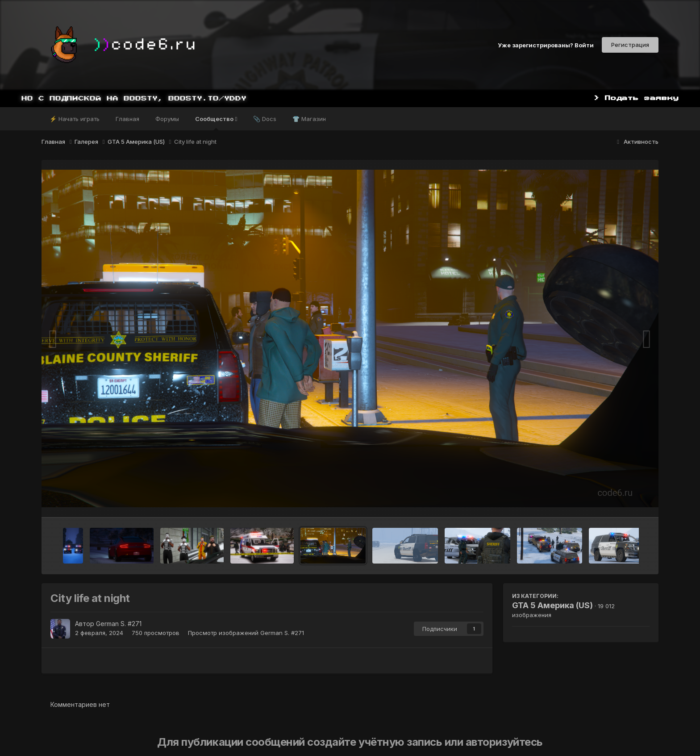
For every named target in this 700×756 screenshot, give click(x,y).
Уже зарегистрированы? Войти (546, 45)
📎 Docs (265, 119)
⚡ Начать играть (75, 119)
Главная (127, 119)
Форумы (167, 119)
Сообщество (216, 123)
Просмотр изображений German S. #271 (246, 633)
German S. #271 (119, 624)
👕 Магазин (309, 119)
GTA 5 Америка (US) (552, 605)
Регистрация (630, 45)
